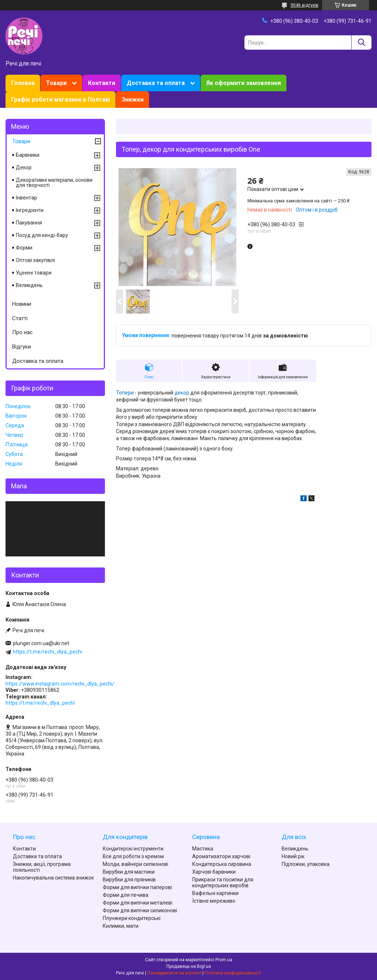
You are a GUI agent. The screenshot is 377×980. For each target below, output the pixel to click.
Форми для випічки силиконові (140, 910)
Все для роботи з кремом (133, 856)
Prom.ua (224, 960)
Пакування (29, 223)
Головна (23, 83)
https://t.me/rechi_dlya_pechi (47, 652)
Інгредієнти (30, 210)
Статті (20, 318)
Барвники (28, 155)
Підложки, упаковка (306, 864)
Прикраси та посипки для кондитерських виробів (223, 882)
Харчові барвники (214, 872)
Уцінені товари (34, 273)
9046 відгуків (304, 5)
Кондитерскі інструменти (133, 849)
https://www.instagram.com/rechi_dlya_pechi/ (60, 684)
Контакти (102, 83)
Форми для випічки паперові (137, 887)
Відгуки (22, 347)
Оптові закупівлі (35, 260)
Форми (24, 248)
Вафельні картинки (215, 893)
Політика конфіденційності (233, 973)
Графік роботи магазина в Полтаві (61, 100)
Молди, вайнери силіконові (135, 864)
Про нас (22, 332)
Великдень (29, 285)
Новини (22, 304)
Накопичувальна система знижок (53, 878)
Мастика (203, 849)
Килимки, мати (121, 926)
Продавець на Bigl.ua (189, 966)
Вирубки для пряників (129, 880)
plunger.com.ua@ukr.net (41, 643)
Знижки (133, 100)
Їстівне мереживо (214, 901)
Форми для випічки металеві (138, 903)
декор (182, 393)
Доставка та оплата (156, 83)
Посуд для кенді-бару (42, 235)
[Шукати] (361, 43)
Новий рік (293, 856)
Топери (125, 393)
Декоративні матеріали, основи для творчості (54, 183)
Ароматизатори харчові (221, 856)
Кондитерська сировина (222, 864)
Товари (56, 83)
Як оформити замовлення (244, 83)
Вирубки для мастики (129, 872)
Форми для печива (126, 895)
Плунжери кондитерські (132, 918)
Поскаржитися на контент (174, 973)
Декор (24, 167)
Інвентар (27, 198)
